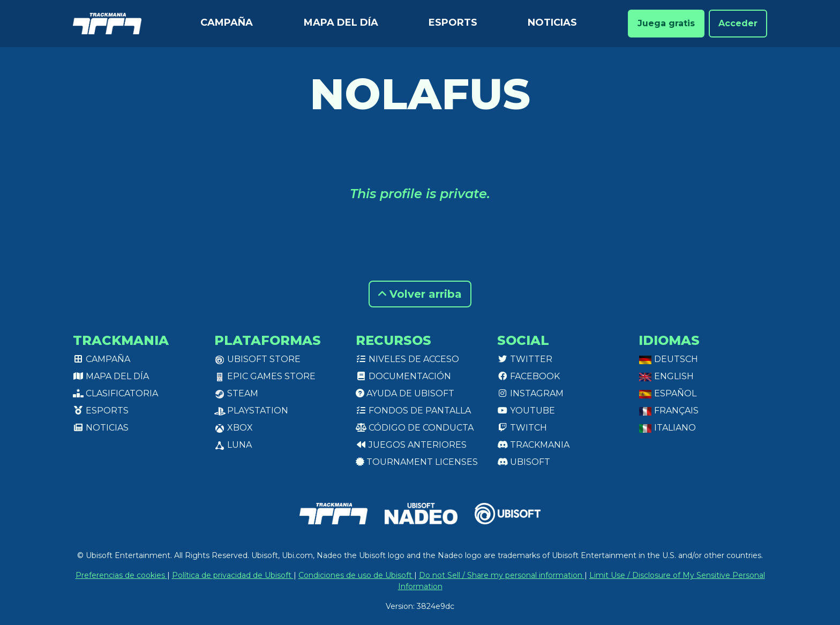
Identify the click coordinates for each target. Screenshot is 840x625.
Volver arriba (420, 294)
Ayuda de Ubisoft (405, 393)
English (666, 376)
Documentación (403, 376)
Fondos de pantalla (413, 411)
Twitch (522, 428)
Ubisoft (524, 462)
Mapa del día (341, 22)
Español (667, 393)
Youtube (526, 411)
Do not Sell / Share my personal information (502, 575)
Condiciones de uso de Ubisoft (356, 575)
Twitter (525, 359)
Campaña (227, 22)
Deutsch (668, 359)
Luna (233, 445)
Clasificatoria (115, 393)
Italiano (667, 428)
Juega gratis (666, 23)
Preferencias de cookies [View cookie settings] (121, 575)
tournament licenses (417, 462)
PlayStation (251, 411)
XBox (234, 428)
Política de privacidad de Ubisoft (233, 575)
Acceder (738, 23)
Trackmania (533, 445)
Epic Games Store (265, 376)
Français (669, 411)
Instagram (530, 393)
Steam (236, 393)
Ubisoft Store (257, 359)
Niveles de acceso (407, 359)
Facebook (528, 376)
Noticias (552, 22)
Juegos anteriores (411, 445)
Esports (453, 22)
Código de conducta (415, 428)
